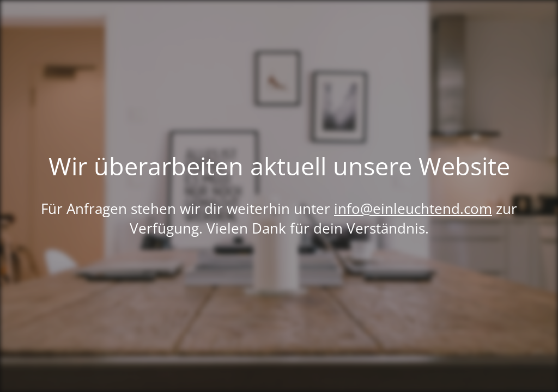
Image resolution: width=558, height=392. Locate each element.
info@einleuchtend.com (413, 209)
